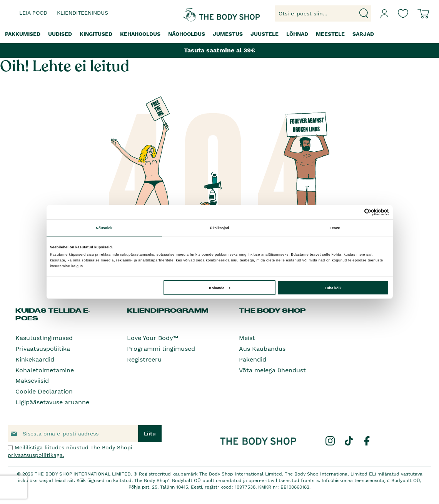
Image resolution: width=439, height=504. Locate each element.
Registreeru (144, 359)
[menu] (219, 34)
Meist (247, 338)
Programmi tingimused (161, 349)
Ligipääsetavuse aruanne (52, 402)
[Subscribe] (150, 434)
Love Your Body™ (153, 338)
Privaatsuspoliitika (43, 349)
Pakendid (253, 359)
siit (71, 481)
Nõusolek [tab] (104, 228)
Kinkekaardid (35, 359)
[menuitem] (23, 34)
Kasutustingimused (44, 338)
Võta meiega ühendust (272, 370)
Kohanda (219, 288)
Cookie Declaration (44, 391)
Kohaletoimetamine (45, 370)
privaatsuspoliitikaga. (36, 455)
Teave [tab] (335, 228)
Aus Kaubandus (262, 349)
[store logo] (197, 14)
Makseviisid (32, 381)
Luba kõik (333, 288)
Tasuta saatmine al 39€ (219, 50)
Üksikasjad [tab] (220, 228)
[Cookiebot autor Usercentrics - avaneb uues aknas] (355, 212)
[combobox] (323, 13)
